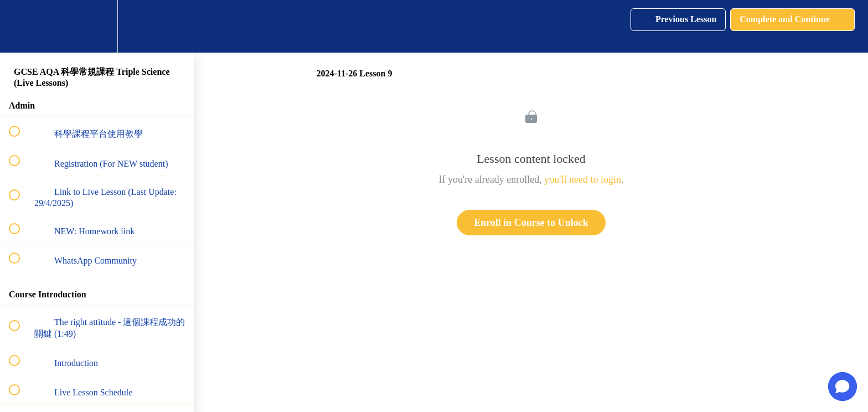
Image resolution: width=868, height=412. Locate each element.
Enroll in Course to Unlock (531, 223)
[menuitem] (97, 26)
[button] (20, 26)
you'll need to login (583, 179)
